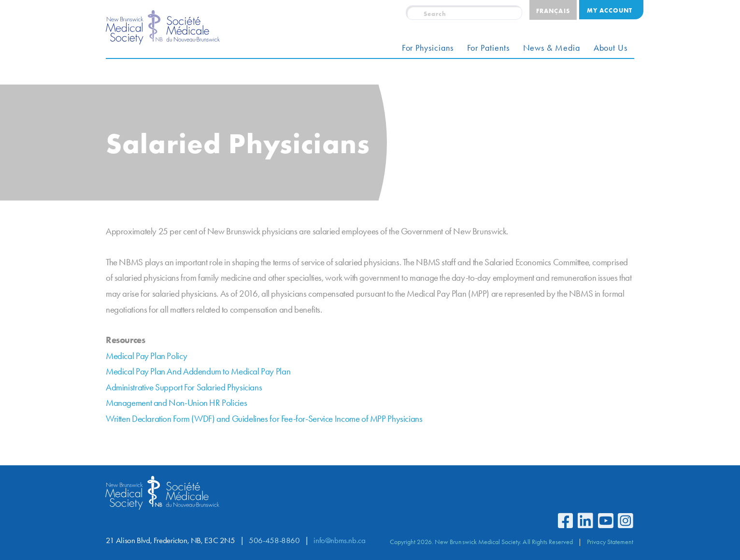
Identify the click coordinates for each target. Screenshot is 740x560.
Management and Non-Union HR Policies (176, 403)
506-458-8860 (274, 540)
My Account (610, 10)
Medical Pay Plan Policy (146, 356)
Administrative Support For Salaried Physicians (184, 387)
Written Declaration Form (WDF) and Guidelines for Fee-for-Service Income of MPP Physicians (264, 419)
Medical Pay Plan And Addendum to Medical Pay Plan (198, 371)
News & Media (552, 48)
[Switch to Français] (553, 10)
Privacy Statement (610, 542)
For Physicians (428, 48)
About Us (611, 48)
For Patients (488, 48)
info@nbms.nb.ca (339, 540)
